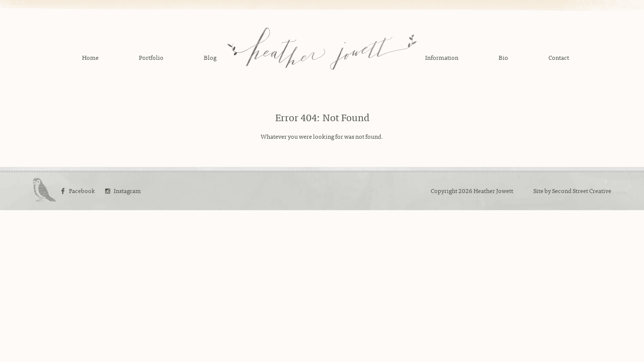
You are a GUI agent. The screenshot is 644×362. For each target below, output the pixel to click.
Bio (503, 57)
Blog (210, 57)
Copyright (444, 191)
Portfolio (151, 57)
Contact (559, 57)
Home (90, 57)
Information (442, 57)
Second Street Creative (582, 191)
